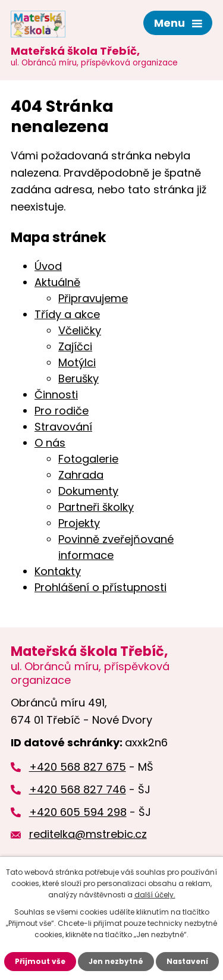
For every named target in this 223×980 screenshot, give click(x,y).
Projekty (79, 523)
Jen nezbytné (116, 961)
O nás (50, 443)
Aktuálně (57, 282)
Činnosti (56, 395)
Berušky (78, 379)
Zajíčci (75, 346)
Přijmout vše (40, 961)
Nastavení (187, 961)
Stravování (63, 427)
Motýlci (77, 362)
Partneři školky (96, 507)
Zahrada (81, 475)
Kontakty (58, 571)
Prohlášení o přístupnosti (100, 587)
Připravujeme (93, 298)
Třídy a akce (67, 314)
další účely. (155, 895)
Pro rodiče (62, 411)
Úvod (48, 266)
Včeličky (80, 330)
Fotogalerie (88, 459)
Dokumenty (88, 491)
